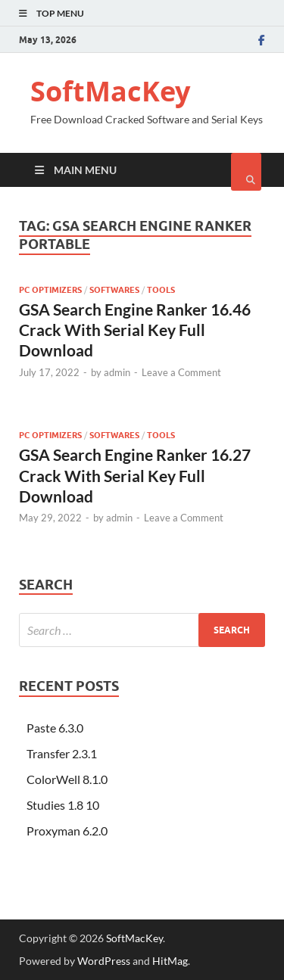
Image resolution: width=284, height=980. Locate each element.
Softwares (114, 290)
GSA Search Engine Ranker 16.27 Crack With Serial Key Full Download (135, 475)
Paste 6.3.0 (55, 728)
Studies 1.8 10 (63, 805)
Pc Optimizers (50, 290)
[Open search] (246, 172)
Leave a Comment (181, 372)
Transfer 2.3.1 (62, 753)
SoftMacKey (110, 91)
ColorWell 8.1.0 (67, 779)
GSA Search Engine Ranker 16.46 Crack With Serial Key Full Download (135, 330)
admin (117, 372)
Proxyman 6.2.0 (67, 831)
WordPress (104, 961)
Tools (161, 290)
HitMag (170, 961)
